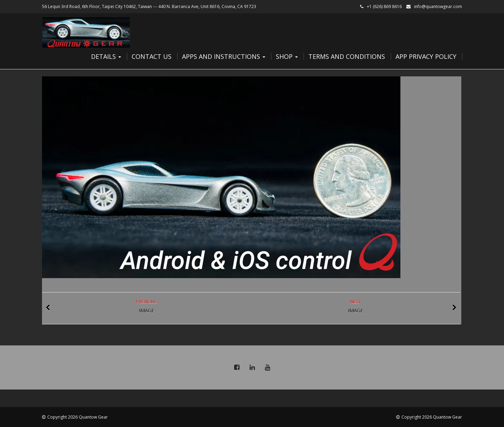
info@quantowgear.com (438, 6)
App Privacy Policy (426, 56)
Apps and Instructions (224, 56)
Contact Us (152, 56)
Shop (287, 56)
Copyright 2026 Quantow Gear (78, 417)
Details (106, 56)
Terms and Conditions (347, 56)
